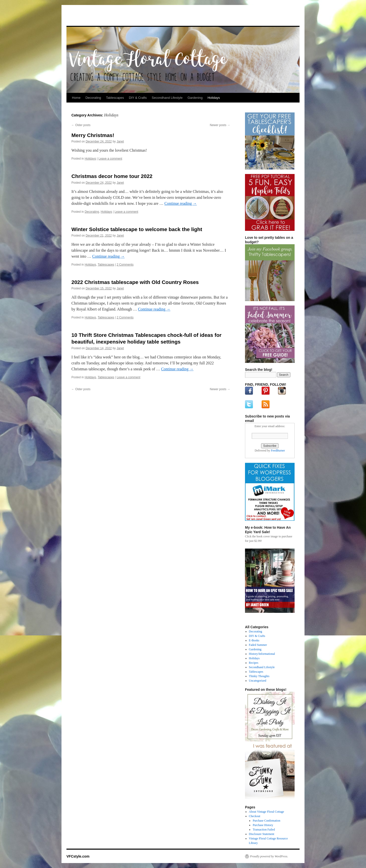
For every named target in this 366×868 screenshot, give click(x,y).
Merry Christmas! (93, 135)
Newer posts (220, 125)
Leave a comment (110, 159)
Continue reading (181, 203)
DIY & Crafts (138, 98)
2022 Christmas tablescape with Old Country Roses (135, 282)
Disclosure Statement (262, 834)
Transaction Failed (264, 830)
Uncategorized (258, 681)
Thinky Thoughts (259, 676)
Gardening (195, 98)
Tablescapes (115, 98)
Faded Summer (258, 645)
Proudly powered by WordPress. (269, 856)
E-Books (254, 640)
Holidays (214, 98)
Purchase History (263, 825)
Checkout (255, 816)
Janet (120, 141)
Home (76, 98)
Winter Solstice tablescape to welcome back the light (137, 229)
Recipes (254, 663)
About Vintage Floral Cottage (267, 812)
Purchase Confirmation (266, 821)
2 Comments (125, 265)
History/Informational (262, 654)
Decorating (93, 98)
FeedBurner (278, 451)
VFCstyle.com (91, 17)
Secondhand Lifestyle (167, 98)
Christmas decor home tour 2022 (112, 176)
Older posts (81, 125)
